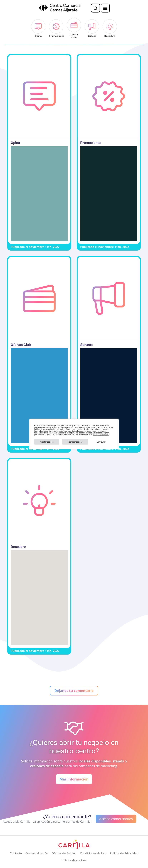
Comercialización (37, 853)
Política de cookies (101, 435)
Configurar (101, 442)
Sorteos (86, 345)
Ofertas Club (21, 345)
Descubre (18, 547)
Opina (15, 143)
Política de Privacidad (124, 853)
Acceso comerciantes (116, 819)
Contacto (16, 853)
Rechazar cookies (75, 442)
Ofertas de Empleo (64, 853)
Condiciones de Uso (93, 853)
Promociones (91, 143)
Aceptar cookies (47, 442)
